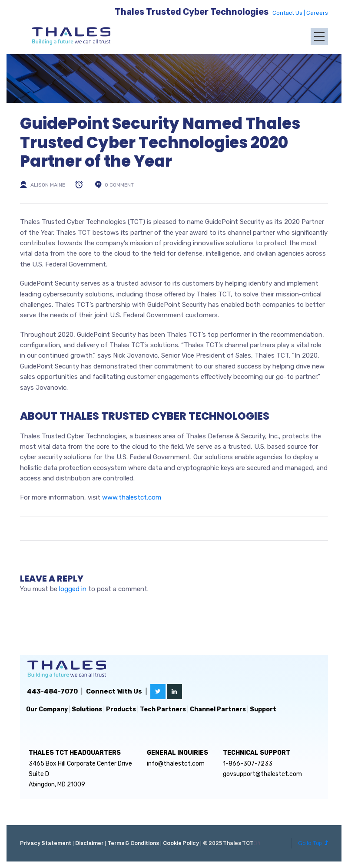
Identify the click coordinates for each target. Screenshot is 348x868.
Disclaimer (89, 843)
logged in (73, 589)
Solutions (87, 709)
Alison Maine (48, 185)
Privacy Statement (46, 843)
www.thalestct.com (132, 497)
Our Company (47, 709)
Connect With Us (114, 691)
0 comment (119, 185)
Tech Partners (163, 709)
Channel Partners (218, 709)
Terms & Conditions (133, 843)
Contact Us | (289, 13)
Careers (317, 13)
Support (263, 709)
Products (121, 709)
